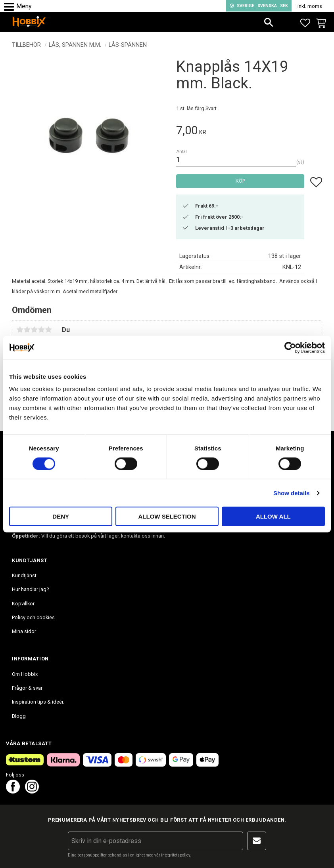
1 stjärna (20, 330)
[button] (11, 7)
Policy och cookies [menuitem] (33, 617)
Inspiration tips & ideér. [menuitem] (38, 702)
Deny (61, 516)
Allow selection (167, 516)
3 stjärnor (34, 330)
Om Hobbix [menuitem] (25, 674)
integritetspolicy (176, 855)
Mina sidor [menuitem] (24, 631)
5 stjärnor (48, 330)
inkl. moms (310, 6)
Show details (292, 493)
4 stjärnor (41, 330)
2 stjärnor (27, 330)
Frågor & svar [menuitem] (27, 688)
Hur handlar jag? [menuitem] (30, 589)
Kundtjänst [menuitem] (24, 575)
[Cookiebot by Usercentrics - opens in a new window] (290, 347)
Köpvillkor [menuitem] (23, 604)
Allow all (273, 516)
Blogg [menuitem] (19, 716)
